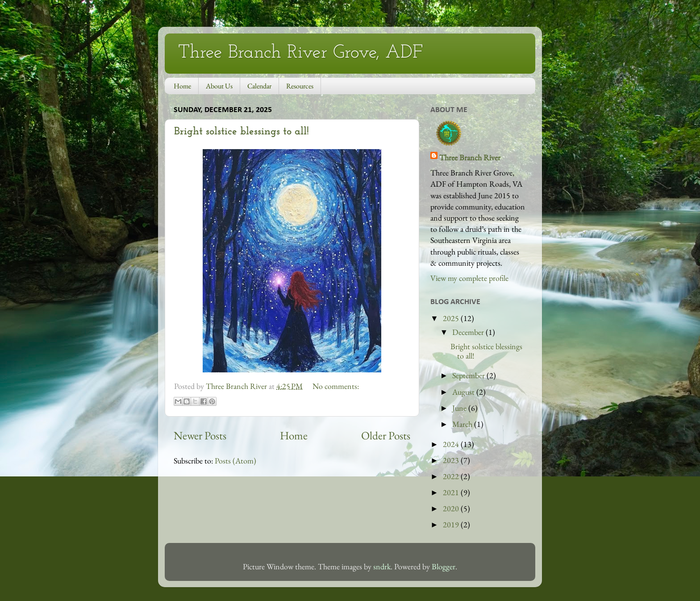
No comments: (336, 386)
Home (182, 86)
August (464, 392)
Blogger (444, 566)
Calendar (259, 86)
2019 (452, 524)
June (460, 408)
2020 (452, 508)
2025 (452, 318)
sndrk (382, 566)
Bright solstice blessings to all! (242, 132)
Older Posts (386, 436)
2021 (452, 492)
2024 (452, 444)
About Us (219, 86)
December (469, 332)
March (463, 424)
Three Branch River (470, 157)
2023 (452, 460)
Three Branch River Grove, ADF (300, 53)
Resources (300, 86)
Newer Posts (200, 436)
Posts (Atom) (235, 461)
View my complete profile (469, 278)
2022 (452, 476)
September (469, 375)
